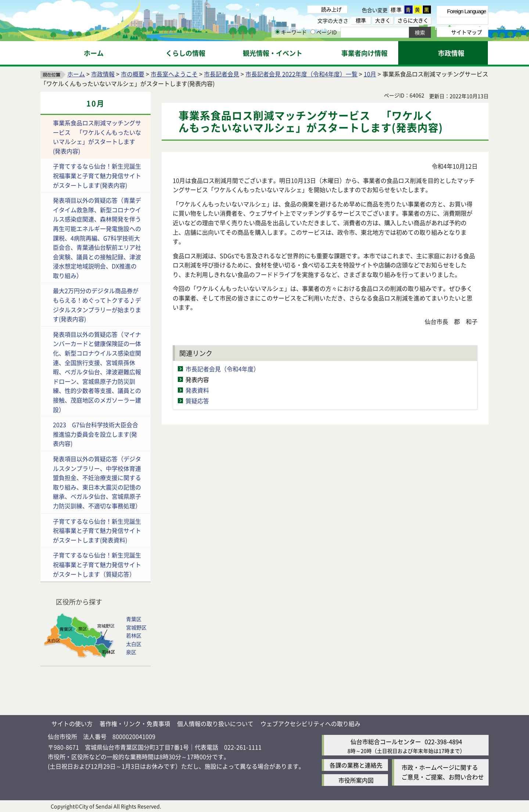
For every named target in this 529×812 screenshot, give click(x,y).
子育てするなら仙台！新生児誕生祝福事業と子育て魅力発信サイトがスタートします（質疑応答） (97, 564)
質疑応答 (197, 401)
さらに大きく (413, 20)
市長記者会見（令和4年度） (222, 369)
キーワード (291, 32)
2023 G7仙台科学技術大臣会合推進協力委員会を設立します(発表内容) (96, 434)
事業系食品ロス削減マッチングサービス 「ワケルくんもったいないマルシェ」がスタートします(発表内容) (97, 137)
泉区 (131, 652)
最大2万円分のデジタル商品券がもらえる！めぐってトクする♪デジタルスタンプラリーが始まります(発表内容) (97, 305)
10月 (370, 74)
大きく (383, 20)
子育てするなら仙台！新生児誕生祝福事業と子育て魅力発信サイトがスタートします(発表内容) (97, 175)
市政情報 (103, 74)
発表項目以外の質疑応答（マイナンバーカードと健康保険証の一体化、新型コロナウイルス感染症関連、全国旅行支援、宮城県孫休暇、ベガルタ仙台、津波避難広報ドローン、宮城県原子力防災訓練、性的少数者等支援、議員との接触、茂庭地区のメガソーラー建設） (97, 372)
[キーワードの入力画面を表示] (278, 32)
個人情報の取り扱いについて (215, 723)
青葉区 (134, 619)
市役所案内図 (356, 780)
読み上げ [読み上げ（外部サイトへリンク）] (331, 9)
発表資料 (197, 390)
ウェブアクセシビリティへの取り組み (310, 723)
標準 (396, 10)
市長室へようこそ (174, 74)
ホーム (76, 74)
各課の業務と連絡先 (356, 765)
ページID (324, 32)
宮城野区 (136, 627)
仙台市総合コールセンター (386, 741)
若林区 (134, 635)
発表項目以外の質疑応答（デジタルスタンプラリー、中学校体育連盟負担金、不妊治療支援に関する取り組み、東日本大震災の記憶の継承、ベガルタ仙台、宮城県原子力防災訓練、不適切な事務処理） (97, 482)
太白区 (134, 644)
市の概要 (133, 74)
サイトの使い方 (72, 723)
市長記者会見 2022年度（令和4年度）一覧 (301, 74)
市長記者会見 (222, 74)
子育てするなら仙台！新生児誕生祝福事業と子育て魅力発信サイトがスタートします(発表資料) (97, 530)
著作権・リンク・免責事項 (135, 723)
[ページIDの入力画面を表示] (313, 32)
